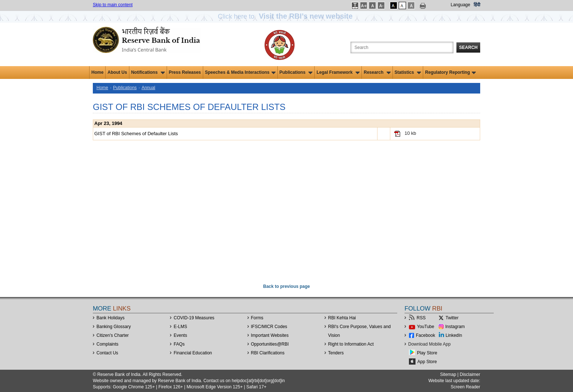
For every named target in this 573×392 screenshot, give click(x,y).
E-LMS (180, 327)
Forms (257, 318)
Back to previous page (286, 286)
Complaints (107, 344)
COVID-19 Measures (194, 318)
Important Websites (270, 335)
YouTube (426, 327)
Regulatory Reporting (450, 72)
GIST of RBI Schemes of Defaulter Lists (136, 134)
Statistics (408, 72)
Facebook (426, 335)
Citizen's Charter (113, 335)
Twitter (452, 318)
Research (377, 72)
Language (460, 5)
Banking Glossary (114, 327)
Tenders (336, 353)
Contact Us (107, 353)
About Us (117, 72)
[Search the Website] (402, 47)
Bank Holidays (111, 318)
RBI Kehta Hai (342, 318)
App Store (427, 362)
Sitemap (448, 374)
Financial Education (193, 353)
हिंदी (477, 5)
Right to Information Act (351, 344)
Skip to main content (113, 5)
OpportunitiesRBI (270, 344)
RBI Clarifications (268, 353)
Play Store (427, 353)
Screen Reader (465, 387)
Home (97, 72)
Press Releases (185, 72)
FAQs (179, 344)
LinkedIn (454, 335)
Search (468, 47)
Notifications (148, 72)
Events (180, 335)
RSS (421, 318)
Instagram (455, 327)
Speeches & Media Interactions (240, 72)
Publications (296, 72)
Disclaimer (470, 374)
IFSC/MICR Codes (269, 327)
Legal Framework (338, 72)
